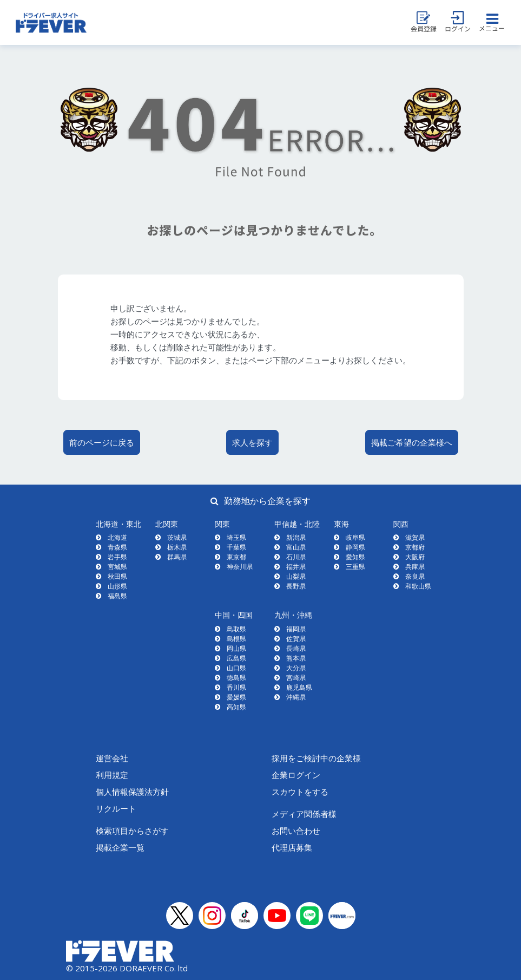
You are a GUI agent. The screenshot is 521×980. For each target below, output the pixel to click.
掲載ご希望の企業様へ (412, 442)
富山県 (296, 547)
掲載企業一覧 (120, 847)
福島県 (117, 596)
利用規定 (112, 775)
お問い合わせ (296, 831)
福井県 (296, 567)
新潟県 (296, 537)
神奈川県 (240, 567)
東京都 (236, 557)
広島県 (236, 658)
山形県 (117, 586)
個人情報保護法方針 (132, 792)
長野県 (296, 586)
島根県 (236, 639)
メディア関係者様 (304, 814)
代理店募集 (292, 847)
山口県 (236, 668)
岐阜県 (355, 537)
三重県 (355, 567)
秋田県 (117, 576)
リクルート (116, 808)
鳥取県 (236, 629)
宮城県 (117, 567)
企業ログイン (296, 775)
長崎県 (296, 648)
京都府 (415, 547)
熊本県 (296, 658)
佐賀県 (296, 639)
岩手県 (117, 557)
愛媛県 (236, 697)
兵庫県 (415, 567)
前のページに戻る (102, 442)
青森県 (117, 547)
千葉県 (236, 547)
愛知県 (355, 557)
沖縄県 (296, 697)
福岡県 (296, 629)
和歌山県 (418, 586)
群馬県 (177, 557)
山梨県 (296, 576)
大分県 (296, 668)
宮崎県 (296, 678)
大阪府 (415, 557)
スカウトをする (300, 792)
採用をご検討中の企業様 (316, 758)
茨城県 (177, 537)
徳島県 (236, 678)
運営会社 (112, 758)
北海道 (117, 537)
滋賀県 (415, 537)
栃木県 (177, 547)
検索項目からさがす (132, 831)
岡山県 (236, 648)
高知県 (236, 707)
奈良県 (415, 576)
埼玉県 (236, 537)
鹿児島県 (299, 687)
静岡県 (355, 547)
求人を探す (252, 442)
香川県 (236, 687)
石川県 (296, 557)
